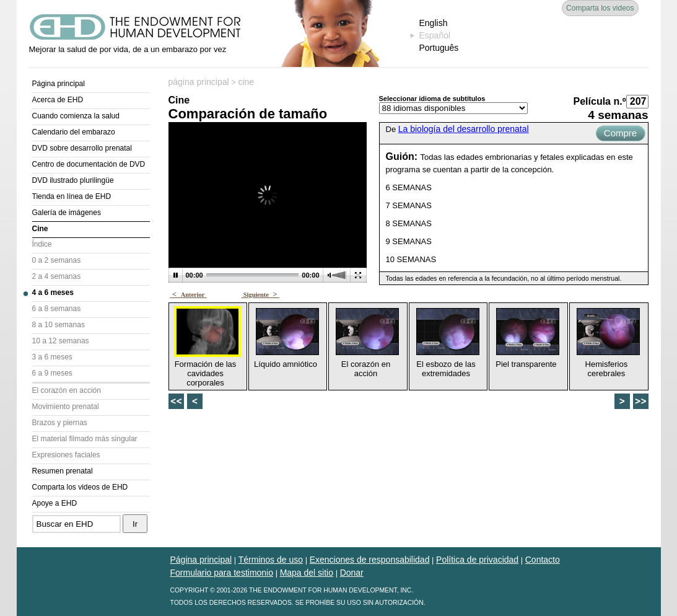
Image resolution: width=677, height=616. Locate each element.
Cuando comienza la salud (76, 116)
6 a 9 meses (52, 373)
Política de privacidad (477, 560)
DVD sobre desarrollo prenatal (82, 148)
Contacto (543, 560)
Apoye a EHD (55, 503)
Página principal (59, 84)
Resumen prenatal (63, 471)
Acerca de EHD (58, 100)
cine (246, 82)
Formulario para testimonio (222, 573)
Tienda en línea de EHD (72, 196)
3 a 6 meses (52, 357)
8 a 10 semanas (59, 325)
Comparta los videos (600, 8)
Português (439, 48)
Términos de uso (271, 560)
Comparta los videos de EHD (80, 487)
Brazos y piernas (60, 423)
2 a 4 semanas (57, 276)
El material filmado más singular (85, 439)
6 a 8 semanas (57, 309)
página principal (199, 82)
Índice (42, 244)
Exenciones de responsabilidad (370, 560)
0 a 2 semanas (57, 260)
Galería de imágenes (67, 213)
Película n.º (600, 101)
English (434, 23)
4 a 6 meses (53, 293)
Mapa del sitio (307, 573)
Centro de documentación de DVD (89, 164)
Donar (352, 573)
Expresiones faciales (66, 455)
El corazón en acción (67, 390)
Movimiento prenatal (66, 407)
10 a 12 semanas (61, 341)
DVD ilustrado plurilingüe (73, 180)
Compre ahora (620, 134)
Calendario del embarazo (74, 132)
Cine (40, 229)
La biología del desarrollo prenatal (464, 129)
